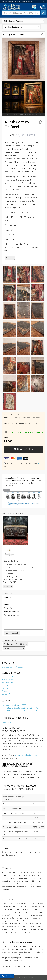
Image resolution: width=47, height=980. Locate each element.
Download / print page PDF (14, 648)
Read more (10, 258)
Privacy (5, 691)
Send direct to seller (12, 633)
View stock (8, 586)
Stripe (40, 463)
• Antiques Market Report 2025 (14, 705)
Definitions (6, 685)
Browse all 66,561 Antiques (12, 667)
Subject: (6, 604)
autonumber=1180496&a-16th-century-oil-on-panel (23, 21)
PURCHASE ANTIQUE (23, 449)
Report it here (7, 722)
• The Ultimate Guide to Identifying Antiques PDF (20, 708)
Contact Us (6, 694)
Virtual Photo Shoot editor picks (27, 755)
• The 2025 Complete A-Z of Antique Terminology (21, 711)
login (44, 2)
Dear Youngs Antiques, (23, 621)
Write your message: (11, 612)
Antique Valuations (9, 677)
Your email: (8, 597)
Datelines (6, 688)
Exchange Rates (8, 682)
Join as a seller (7, 680)
